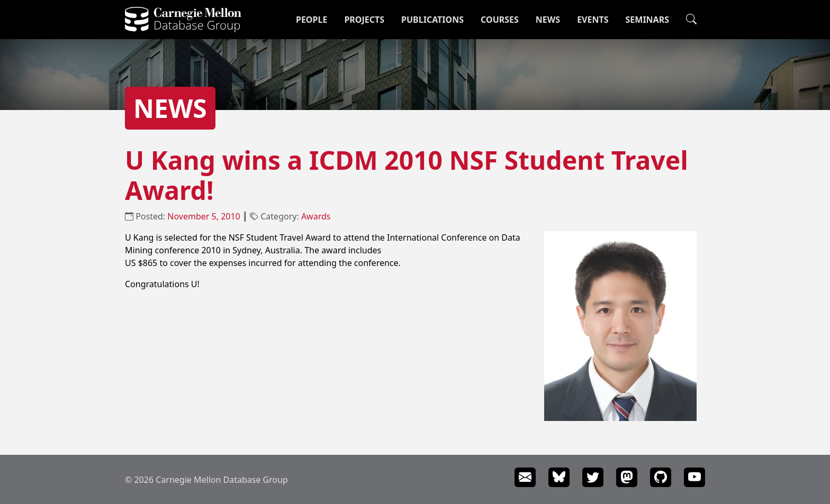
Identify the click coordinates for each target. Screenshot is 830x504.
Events (593, 20)
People (312, 20)
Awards (316, 216)
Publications (432, 20)
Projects (364, 20)
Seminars (647, 20)
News (548, 20)
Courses (500, 20)
